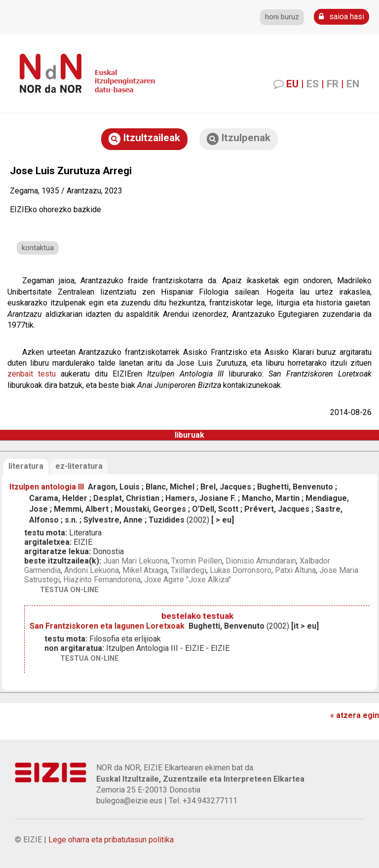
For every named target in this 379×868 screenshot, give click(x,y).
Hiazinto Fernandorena (102, 580)
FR (333, 84)
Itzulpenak (239, 138)
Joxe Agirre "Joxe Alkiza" (188, 580)
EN (353, 84)
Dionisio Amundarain (261, 561)
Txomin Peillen (197, 561)
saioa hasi (341, 17)
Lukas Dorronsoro (241, 570)
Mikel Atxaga (145, 570)
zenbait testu (32, 374)
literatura (26, 466)
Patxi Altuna (295, 570)
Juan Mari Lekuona (135, 561)
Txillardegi (189, 570)
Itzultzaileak (144, 138)
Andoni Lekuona (92, 570)
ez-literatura (79, 466)
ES (313, 84)
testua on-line (69, 590)
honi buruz (282, 17)
